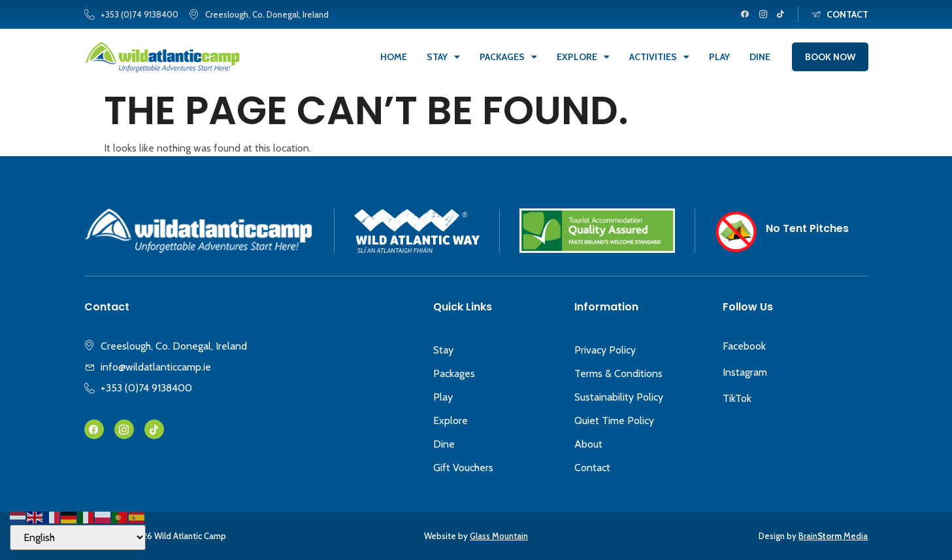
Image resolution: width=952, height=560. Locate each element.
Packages (508, 57)
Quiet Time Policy (614, 420)
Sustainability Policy (619, 397)
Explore (583, 57)
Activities (659, 57)
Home (394, 57)
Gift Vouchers (463, 468)
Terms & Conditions (618, 373)
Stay (443, 57)
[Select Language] (78, 537)
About (588, 444)
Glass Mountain (499, 536)
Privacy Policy (605, 350)
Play (719, 57)
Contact (592, 468)
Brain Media (833, 536)
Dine (760, 57)
